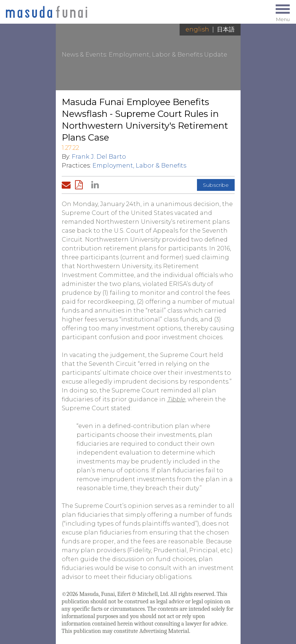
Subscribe (216, 185)
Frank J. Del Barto (99, 157)
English (197, 29)
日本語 (226, 29)
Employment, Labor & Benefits (139, 166)
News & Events (84, 55)
